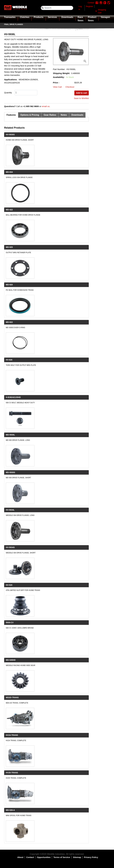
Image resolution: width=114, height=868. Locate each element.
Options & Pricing (30, 115)
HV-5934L (10, 510)
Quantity (8, 93)
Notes (64, 115)
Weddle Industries (56, 854)
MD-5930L (10, 435)
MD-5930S (10, 472)
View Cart (57, 87)
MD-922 (9, 322)
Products (38, 17)
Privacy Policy (91, 857)
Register (89, 6)
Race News (81, 19)
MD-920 (9, 285)
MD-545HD (11, 660)
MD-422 (9, 210)
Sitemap (77, 857)
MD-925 (9, 247)
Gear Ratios (50, 115)
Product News (92, 19)
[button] (71, 52)
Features (11, 115)
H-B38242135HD (13, 397)
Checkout (70, 87)
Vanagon (105, 17)
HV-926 (9, 360)
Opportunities (44, 857)
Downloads (67, 17)
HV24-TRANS (12, 735)
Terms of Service (62, 857)
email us (46, 106)
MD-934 (9, 172)
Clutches (25, 17)
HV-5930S (10, 135)
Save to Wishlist (81, 98)
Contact (30, 857)
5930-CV (10, 622)
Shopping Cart (102, 11)
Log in (80, 8)
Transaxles (10, 17)
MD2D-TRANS (12, 697)
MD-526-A (10, 810)
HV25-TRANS (12, 773)
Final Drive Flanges (14, 24)
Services (52, 17)
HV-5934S (10, 547)
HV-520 (9, 585)
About (20, 857)
